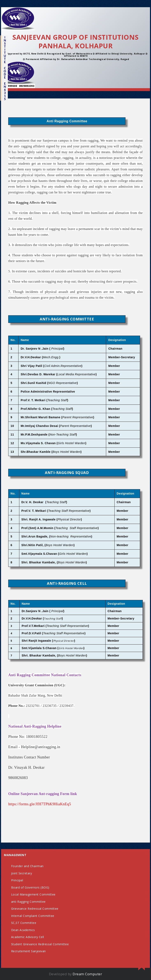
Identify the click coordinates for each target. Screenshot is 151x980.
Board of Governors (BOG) (30, 887)
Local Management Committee (33, 894)
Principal (17, 880)
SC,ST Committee (24, 923)
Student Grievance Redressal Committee (40, 944)
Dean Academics (23, 930)
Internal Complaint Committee (33, 916)
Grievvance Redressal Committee (35, 909)
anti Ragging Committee (28, 902)
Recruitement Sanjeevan (28, 951)
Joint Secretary (22, 873)
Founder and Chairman (27, 866)
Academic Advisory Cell (28, 937)
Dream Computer (87, 974)
